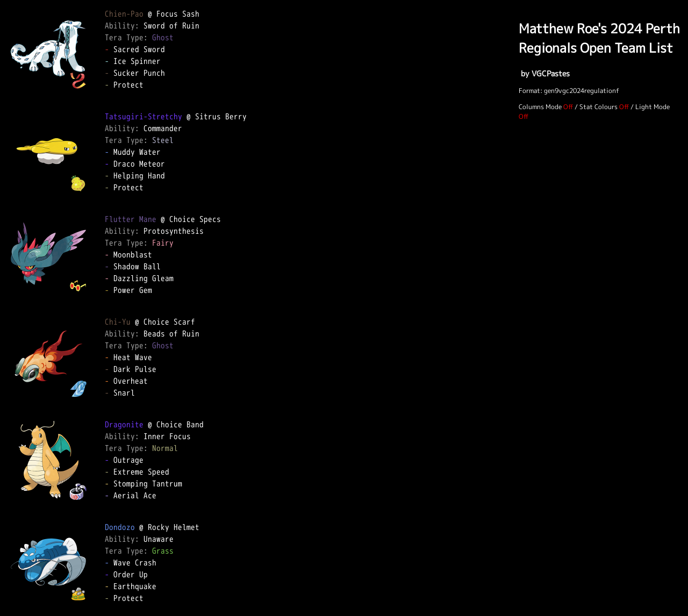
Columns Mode (540, 107)
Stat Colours (599, 107)
